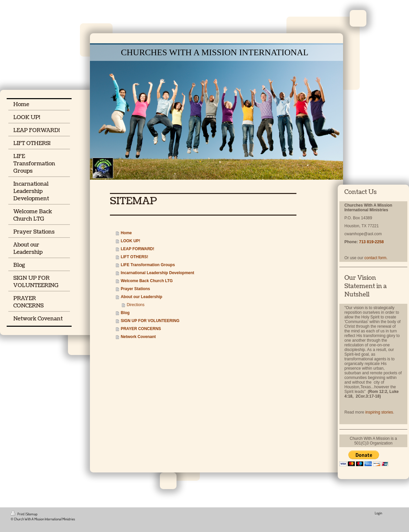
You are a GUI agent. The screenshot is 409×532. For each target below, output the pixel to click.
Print (18, 514)
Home (126, 233)
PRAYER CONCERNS (141, 329)
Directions (135, 305)
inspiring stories (379, 412)
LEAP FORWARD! (137, 249)
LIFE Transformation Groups (148, 265)
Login (378, 513)
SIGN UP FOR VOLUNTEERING (150, 321)
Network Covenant (138, 337)
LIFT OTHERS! (134, 257)
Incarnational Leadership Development (157, 273)
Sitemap (32, 514)
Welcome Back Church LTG (147, 281)
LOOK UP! (130, 241)
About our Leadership (141, 297)
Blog (125, 313)
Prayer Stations (135, 289)
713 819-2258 (371, 242)
